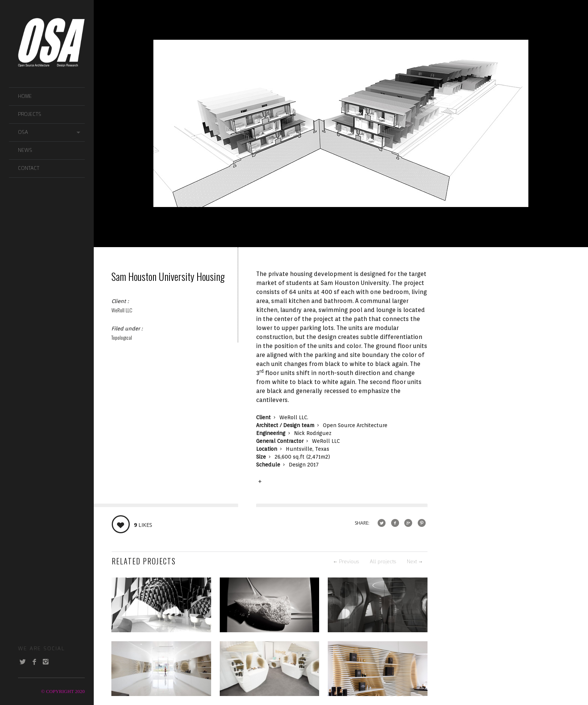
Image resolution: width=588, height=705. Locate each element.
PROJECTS (30, 114)
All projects (383, 562)
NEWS (25, 150)
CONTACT (29, 168)
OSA (23, 132)
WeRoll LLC (122, 310)
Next (415, 562)
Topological (122, 337)
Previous (346, 562)
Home (25, 96)
